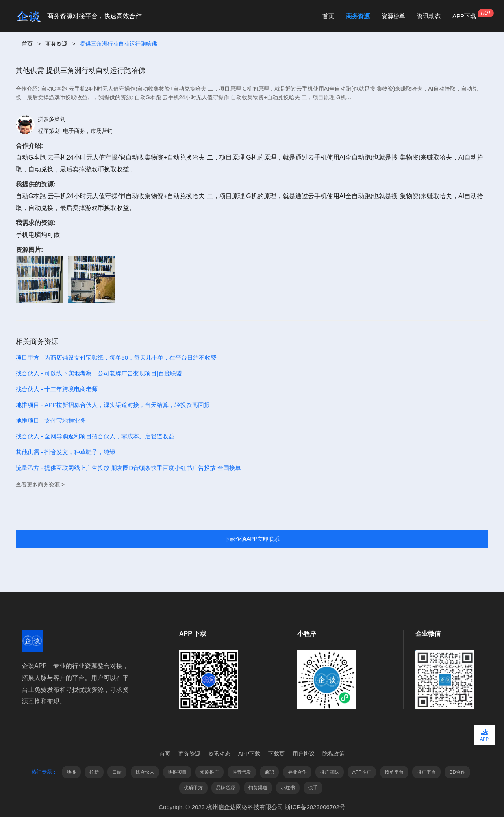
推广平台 (426, 772)
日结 (117, 772)
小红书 (288, 788)
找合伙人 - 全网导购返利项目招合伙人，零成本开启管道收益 (95, 436)
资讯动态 (429, 16)
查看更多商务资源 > (40, 485)
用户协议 (304, 754)
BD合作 (457, 772)
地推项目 (177, 772)
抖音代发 (242, 772)
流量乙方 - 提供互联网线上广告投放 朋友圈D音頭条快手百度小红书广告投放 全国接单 (129, 468)
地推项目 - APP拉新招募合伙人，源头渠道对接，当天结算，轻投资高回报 (113, 405)
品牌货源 (226, 788)
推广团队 (330, 772)
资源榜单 (393, 16)
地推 (71, 772)
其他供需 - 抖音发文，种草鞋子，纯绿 (66, 452)
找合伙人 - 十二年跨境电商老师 (57, 389)
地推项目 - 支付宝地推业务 (51, 421)
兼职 (269, 772)
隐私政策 (334, 754)
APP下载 (464, 16)
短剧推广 (209, 772)
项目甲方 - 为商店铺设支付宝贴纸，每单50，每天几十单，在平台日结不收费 (116, 357)
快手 (313, 788)
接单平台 (394, 772)
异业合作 (297, 772)
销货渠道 (258, 788)
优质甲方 (193, 788)
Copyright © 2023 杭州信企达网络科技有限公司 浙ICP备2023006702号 (252, 807)
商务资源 (358, 16)
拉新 (94, 772)
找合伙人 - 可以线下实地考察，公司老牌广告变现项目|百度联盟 (99, 373)
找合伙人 (145, 772)
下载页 (276, 754)
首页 (328, 16)
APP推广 (362, 772)
